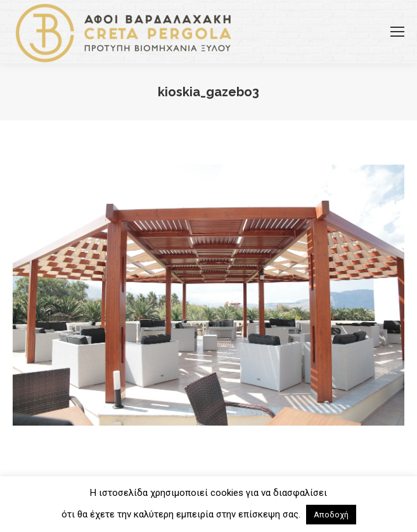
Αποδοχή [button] (331, 515)
